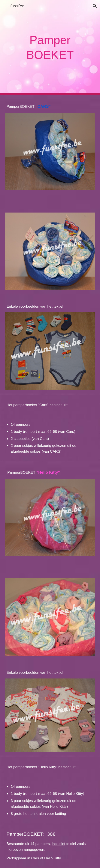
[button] (5, 6)
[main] (50, 48)
